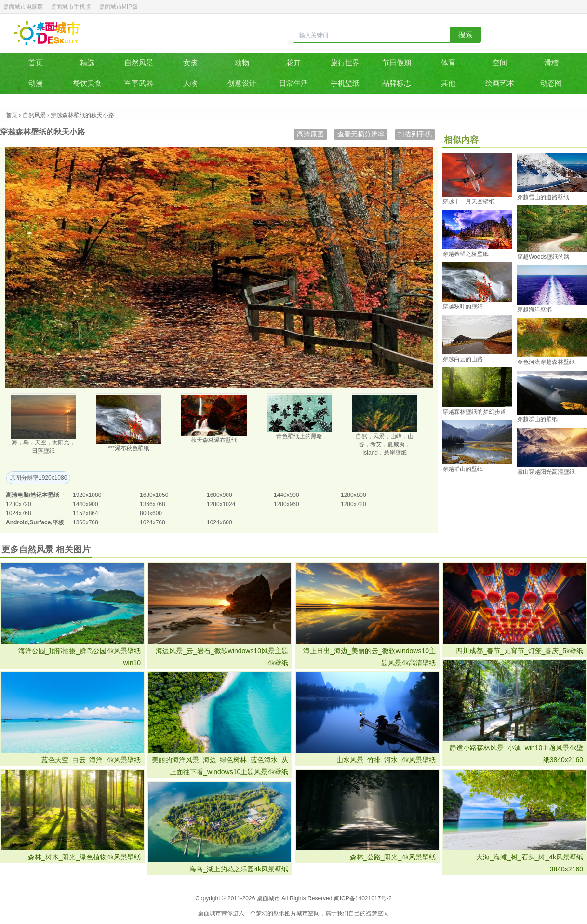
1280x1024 (221, 504)
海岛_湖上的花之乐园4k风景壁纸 (239, 869)
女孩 (190, 62)
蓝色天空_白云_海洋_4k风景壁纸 (91, 760)
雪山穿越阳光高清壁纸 (546, 472)
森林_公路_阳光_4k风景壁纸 (393, 857)
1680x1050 (154, 495)
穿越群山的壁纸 (537, 419)
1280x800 (354, 495)
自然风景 (139, 62)
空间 (500, 62)
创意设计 (242, 83)
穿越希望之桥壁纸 (466, 254)
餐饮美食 (87, 83)
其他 (448, 83)
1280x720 (19, 504)
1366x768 (153, 504)
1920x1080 (87, 495)
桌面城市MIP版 (118, 7)
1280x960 (287, 504)
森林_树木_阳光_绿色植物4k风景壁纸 (84, 857)
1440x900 (287, 495)
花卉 (293, 62)
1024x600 (220, 522)
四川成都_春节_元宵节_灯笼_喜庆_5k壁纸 (520, 651)
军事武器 (139, 83)
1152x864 (86, 513)
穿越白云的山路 (463, 359)
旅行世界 (345, 62)
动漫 (36, 83)
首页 (36, 62)
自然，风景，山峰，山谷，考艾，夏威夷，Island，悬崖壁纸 (385, 444)
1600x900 (220, 495)
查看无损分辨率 (361, 134)
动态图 (551, 83)
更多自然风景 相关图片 (46, 549)
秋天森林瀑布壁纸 (214, 440)
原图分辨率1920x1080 (38, 478)
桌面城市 (47, 33)
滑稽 (551, 62)
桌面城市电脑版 (23, 7)
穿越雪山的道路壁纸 (543, 197)
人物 (190, 83)
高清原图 (310, 134)
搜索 (466, 34)
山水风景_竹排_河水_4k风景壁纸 (386, 760)
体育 (448, 62)
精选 (87, 62)
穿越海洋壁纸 (534, 309)
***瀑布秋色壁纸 (129, 448)
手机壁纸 (345, 83)
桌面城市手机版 (71, 7)
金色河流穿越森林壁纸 (546, 362)
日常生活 (293, 83)
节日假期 (397, 62)
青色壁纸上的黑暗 (299, 436)
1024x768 (19, 513)
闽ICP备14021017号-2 (363, 898)
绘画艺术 (500, 83)
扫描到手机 (415, 134)
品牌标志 (397, 83)
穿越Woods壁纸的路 (543, 257)
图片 (291, 913)
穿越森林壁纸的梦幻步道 (474, 412)
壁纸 (279, 913)
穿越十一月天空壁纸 (468, 201)
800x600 (151, 513)
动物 (242, 62)
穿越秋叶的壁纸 (463, 307)
